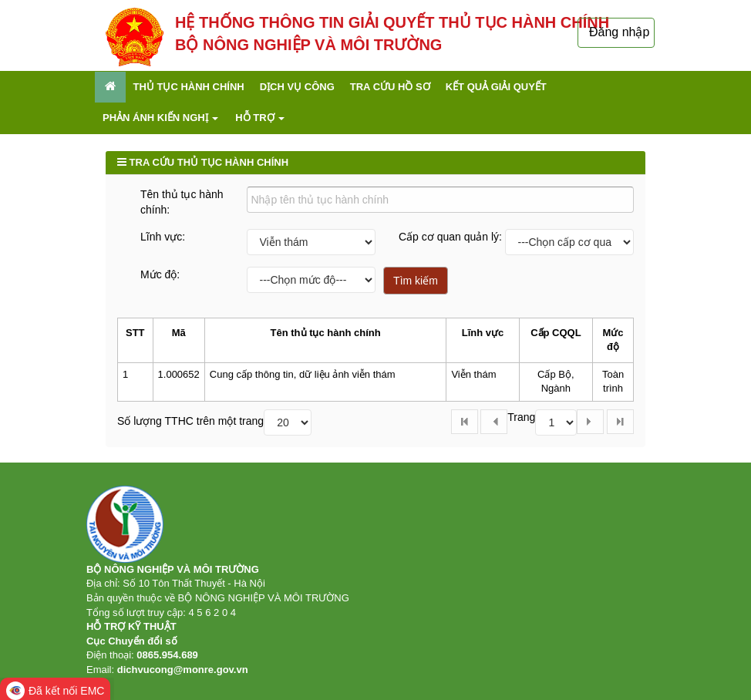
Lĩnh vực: (163, 237)
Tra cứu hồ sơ (390, 87)
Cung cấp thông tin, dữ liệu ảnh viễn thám (303, 374)
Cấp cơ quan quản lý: (450, 237)
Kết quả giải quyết (496, 87)
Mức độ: (160, 274)
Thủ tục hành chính (189, 87)
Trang (521, 417)
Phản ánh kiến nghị (160, 118)
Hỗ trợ (260, 118)
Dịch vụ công (297, 87)
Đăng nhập (619, 32)
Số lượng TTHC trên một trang (190, 421)
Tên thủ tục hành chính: (182, 202)
